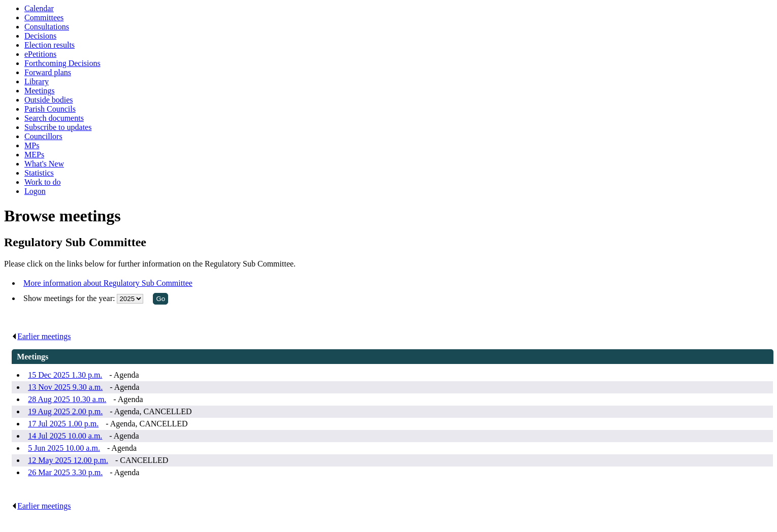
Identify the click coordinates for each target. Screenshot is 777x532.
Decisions (40, 36)
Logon (35, 191)
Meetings (40, 91)
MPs (32, 145)
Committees (44, 18)
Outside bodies (49, 100)
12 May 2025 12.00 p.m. (68, 460)
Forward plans (48, 72)
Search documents (54, 118)
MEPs (34, 155)
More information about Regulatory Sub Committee (108, 283)
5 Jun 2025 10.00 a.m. (64, 448)
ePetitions (40, 54)
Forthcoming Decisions (62, 63)
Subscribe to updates (58, 127)
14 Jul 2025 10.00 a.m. (65, 436)
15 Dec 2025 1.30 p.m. (65, 375)
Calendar (39, 8)
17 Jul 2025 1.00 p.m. (63, 424)
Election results (50, 45)
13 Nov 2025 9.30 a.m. (65, 387)
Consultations (47, 27)
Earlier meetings (41, 336)
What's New (44, 164)
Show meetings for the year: (70, 298)
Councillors (43, 136)
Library (37, 81)
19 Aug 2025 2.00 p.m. (65, 411)
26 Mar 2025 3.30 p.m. (65, 472)
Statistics (39, 173)
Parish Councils (50, 109)
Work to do (43, 182)
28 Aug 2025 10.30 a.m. (67, 399)
